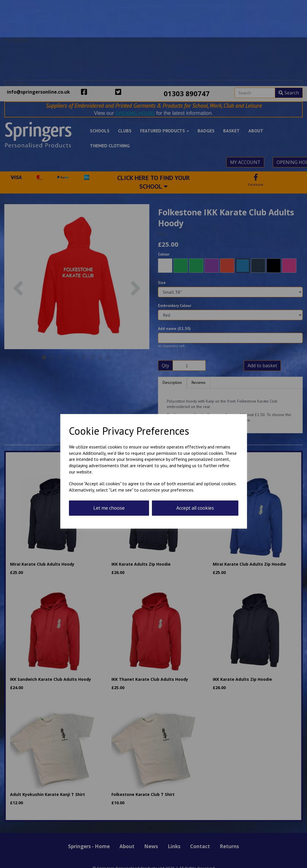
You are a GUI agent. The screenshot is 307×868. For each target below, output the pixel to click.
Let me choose (109, 508)
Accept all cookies (195, 508)
